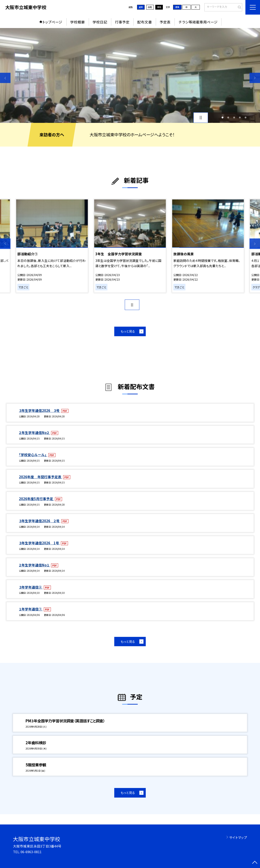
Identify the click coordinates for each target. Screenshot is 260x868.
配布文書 (145, 22)
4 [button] (240, 118)
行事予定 (122, 22)
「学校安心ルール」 (33, 455)
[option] (130, 75)
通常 (141, 7)
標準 (177, 7)
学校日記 (100, 22)
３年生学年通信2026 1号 (39, 543)
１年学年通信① (31, 609)
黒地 (159, 7)
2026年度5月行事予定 (36, 499)
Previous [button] (5, 78)
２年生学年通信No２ (34, 433)
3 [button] (234, 118)
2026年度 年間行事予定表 (40, 477)
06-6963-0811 (31, 852)
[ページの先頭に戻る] (255, 863)
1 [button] (223, 118)
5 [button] (245, 118)
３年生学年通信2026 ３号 (40, 410)
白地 (150, 7)
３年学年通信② (31, 587)
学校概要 (78, 22)
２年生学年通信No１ (34, 565)
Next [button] (255, 78)
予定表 (165, 22)
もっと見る (128, 331)
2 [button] (228, 118)
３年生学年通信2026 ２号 (40, 521)
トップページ (52, 22)
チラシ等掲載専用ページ (198, 22)
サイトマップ (238, 837)
